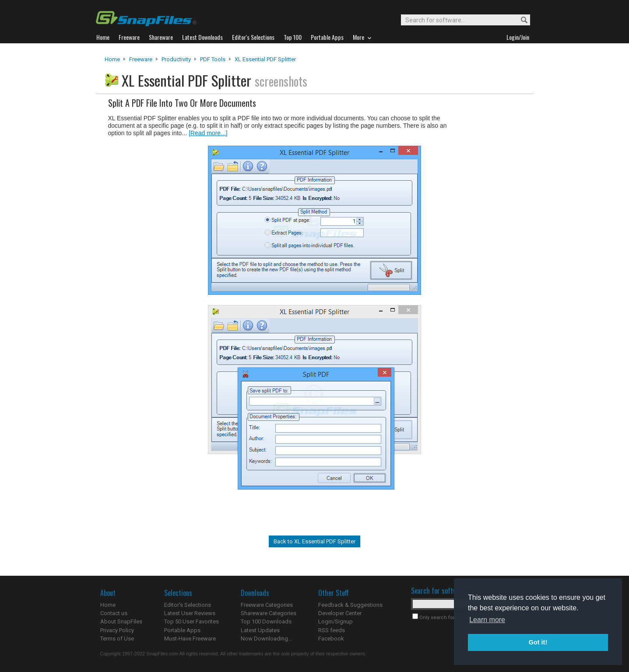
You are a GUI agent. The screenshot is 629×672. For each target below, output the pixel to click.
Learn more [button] (487, 620)
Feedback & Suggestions (350, 605)
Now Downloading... (266, 639)
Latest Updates (260, 630)
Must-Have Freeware (190, 639)
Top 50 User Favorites (192, 621)
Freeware (141, 59)
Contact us (114, 613)
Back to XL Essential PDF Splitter (314, 541)
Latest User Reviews (190, 613)
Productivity (176, 59)
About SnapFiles (121, 621)
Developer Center (340, 613)
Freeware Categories (267, 605)
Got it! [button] (538, 642)
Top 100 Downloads (266, 621)
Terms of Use (117, 639)
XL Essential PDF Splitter (265, 59)
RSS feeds (332, 630)
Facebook (331, 639)
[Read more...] (208, 133)
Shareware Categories (269, 613)
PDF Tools (213, 59)
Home (112, 59)
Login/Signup (336, 621)
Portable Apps (182, 630)
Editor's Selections (188, 605)
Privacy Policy (117, 630)
